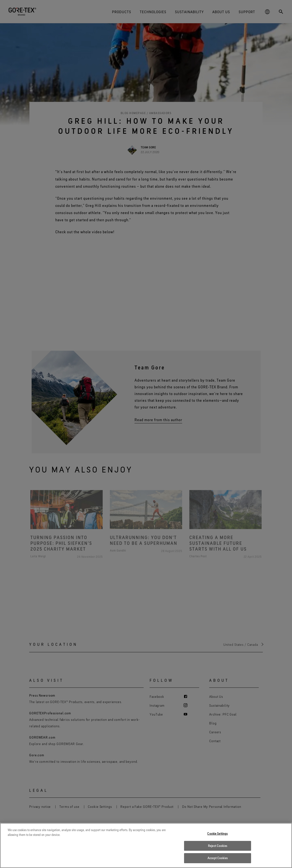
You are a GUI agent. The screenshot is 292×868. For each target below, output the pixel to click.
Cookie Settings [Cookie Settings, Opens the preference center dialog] (217, 833)
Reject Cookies (218, 846)
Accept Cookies (218, 858)
